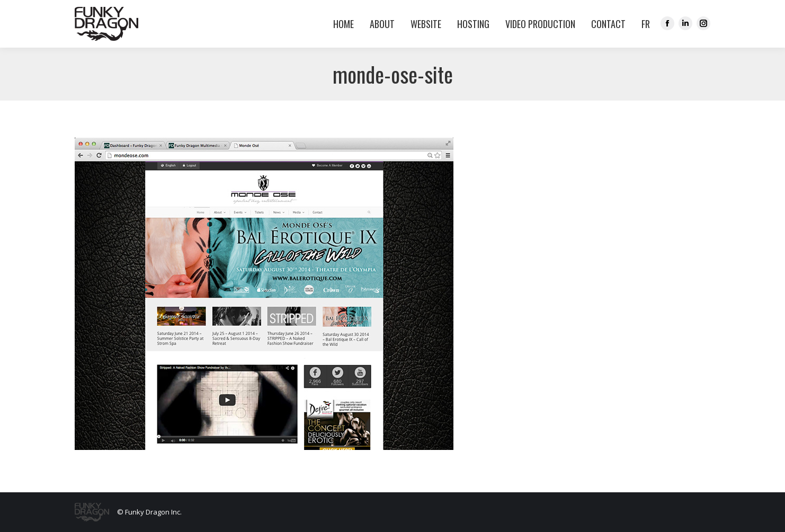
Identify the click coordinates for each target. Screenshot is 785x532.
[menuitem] (643, 24)
